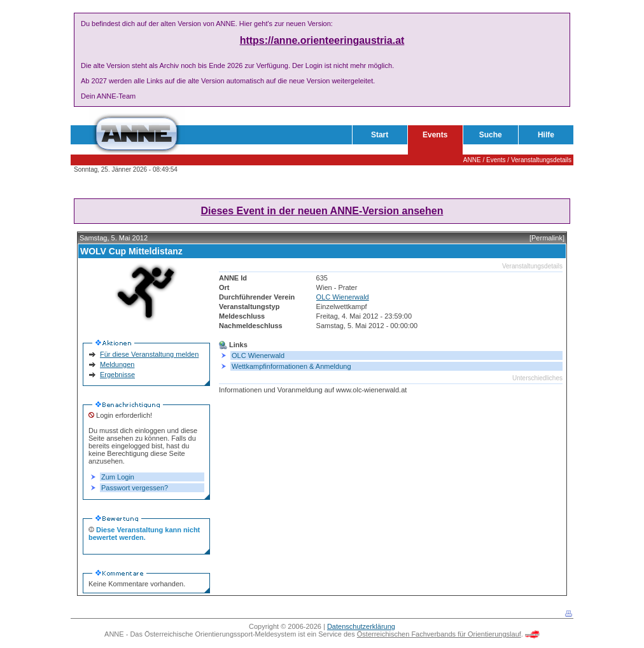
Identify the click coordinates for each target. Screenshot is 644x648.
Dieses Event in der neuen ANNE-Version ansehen (322, 211)
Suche (491, 135)
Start (380, 135)
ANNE (472, 160)
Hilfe (546, 135)
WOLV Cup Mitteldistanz (131, 251)
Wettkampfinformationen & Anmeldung (291, 366)
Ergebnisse (117, 375)
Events (435, 135)
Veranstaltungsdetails (541, 160)
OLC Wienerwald (343, 297)
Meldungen (117, 364)
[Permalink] (547, 238)
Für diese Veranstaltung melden (149, 354)
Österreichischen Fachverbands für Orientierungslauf (439, 634)
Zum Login (118, 477)
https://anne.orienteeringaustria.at (322, 40)
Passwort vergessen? (135, 488)
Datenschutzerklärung (361, 626)
